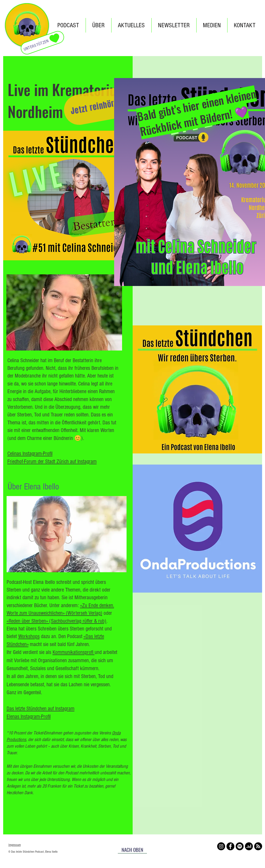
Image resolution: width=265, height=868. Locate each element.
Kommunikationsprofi (74, 652)
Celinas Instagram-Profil (30, 454)
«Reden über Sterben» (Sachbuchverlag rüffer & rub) (57, 621)
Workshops (29, 636)
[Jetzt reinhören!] (97, 106)
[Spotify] (240, 846)
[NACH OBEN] (132, 849)
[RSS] (258, 846)
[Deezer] (249, 846)
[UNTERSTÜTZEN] (42, 43)
